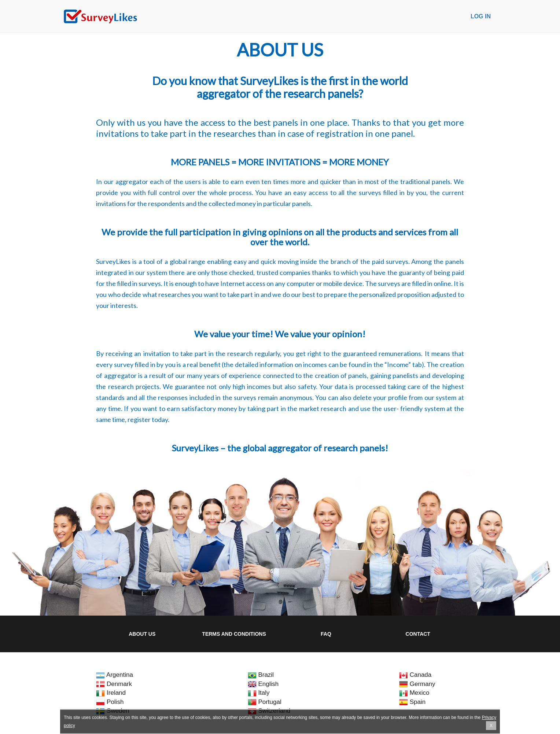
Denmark (114, 684)
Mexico (414, 693)
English (263, 684)
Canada (415, 675)
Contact (418, 634)
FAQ (326, 634)
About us (142, 634)
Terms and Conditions (234, 634)
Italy (259, 693)
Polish (110, 702)
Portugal (265, 702)
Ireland (111, 693)
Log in (481, 16)
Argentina (115, 675)
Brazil (261, 675)
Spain (412, 702)
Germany (417, 684)
